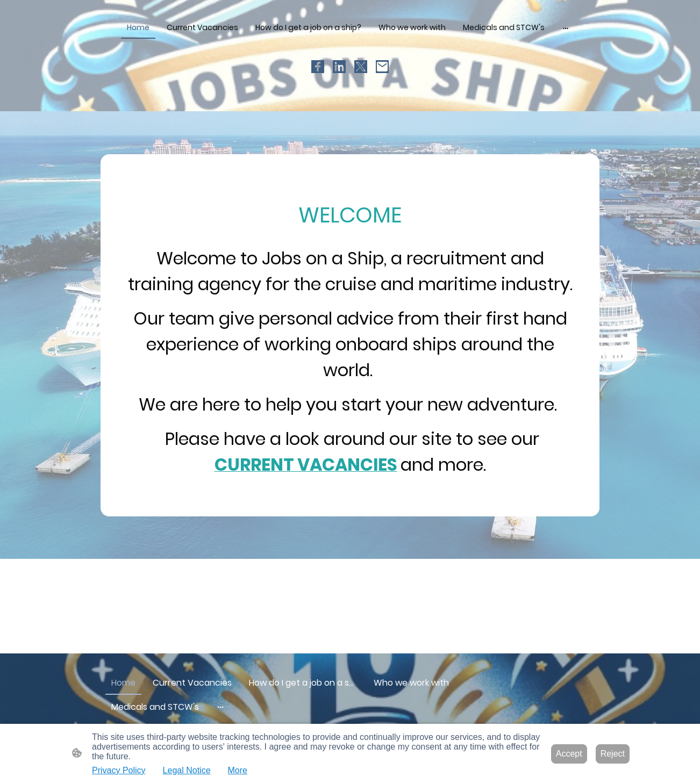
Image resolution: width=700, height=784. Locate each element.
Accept (569, 754)
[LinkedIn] (339, 67)
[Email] (382, 67)
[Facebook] (318, 67)
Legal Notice (187, 770)
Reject (613, 754)
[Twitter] (361, 67)
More (238, 770)
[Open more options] (566, 27)
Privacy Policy (119, 770)
